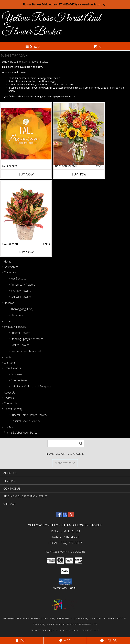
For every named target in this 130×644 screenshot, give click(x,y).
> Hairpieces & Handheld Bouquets (30, 386)
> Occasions (9, 272)
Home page (49, 81)
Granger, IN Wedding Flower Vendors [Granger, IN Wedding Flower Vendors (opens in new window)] (101, 618)
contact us (71, 96)
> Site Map (8, 427)
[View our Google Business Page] (65, 516)
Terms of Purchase (66, 630)
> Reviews (8, 398)
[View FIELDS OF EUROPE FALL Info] (79, 134)
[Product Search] (66, 444)
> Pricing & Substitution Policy (19, 433)
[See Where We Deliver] (65, 463)
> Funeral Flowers (19, 333)
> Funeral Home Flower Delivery (28, 415)
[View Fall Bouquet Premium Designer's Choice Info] (26, 134)
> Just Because (17, 278)
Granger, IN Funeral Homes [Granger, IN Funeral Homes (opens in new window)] (22, 618)
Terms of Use (90, 630)
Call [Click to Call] (22, 641)
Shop (32, 46)
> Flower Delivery (12, 409)
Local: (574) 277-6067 (65, 543)
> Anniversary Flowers (22, 285)
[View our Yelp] (71, 516)
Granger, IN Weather (47, 624)
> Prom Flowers (11, 368)
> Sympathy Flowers (14, 327)
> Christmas (16, 315)
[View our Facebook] (59, 516)
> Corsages (15, 374)
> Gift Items (9, 363)
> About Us (8, 393)
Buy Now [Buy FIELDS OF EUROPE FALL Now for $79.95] (79, 174)
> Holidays (8, 303)
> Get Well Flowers (20, 297)
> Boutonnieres (18, 380)
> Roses (7, 321)
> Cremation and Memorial (25, 351)
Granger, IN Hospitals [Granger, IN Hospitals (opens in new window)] (58, 618)
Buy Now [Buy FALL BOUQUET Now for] (26, 174)
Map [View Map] (65, 641)
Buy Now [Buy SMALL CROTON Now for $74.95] (26, 252)
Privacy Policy (41, 630)
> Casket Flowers (19, 345)
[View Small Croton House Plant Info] (26, 212)
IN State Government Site (80, 624)
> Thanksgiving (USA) (21, 309)
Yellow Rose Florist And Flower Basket (51, 25)
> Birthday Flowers (20, 291)
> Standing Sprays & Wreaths (26, 339)
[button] (65, 582)
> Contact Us (9, 403)
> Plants (7, 357)
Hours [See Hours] (108, 641)
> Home (7, 262)
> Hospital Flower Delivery (24, 421)
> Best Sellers (10, 267)
